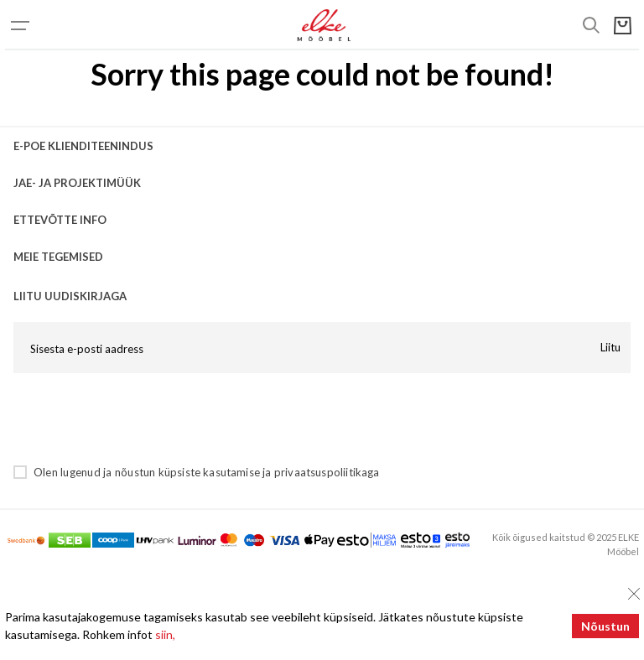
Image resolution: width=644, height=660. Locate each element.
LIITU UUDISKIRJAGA (70, 296)
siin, (165, 634)
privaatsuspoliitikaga (327, 472)
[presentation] (141, 418)
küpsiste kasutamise (209, 472)
